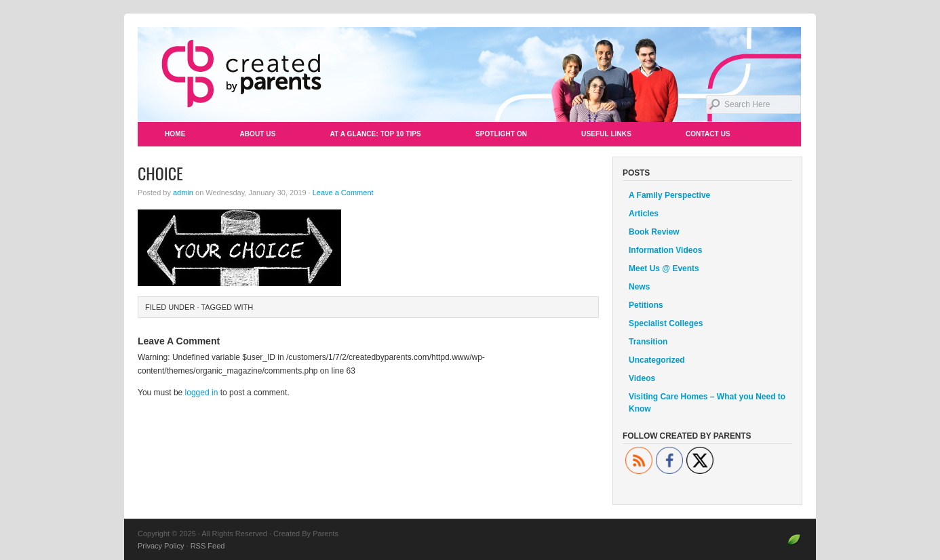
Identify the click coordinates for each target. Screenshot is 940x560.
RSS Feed (208, 546)
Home (175, 134)
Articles (644, 214)
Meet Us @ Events (664, 268)
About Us (257, 134)
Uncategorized (657, 360)
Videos (642, 378)
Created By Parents (470, 75)
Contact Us (708, 134)
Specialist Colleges (666, 323)
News (639, 287)
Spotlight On (501, 134)
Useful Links (606, 134)
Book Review (654, 232)
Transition (648, 342)
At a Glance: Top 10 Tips (375, 134)
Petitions (646, 305)
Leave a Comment (343, 193)
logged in (202, 393)
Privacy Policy (161, 546)
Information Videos (665, 250)
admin (183, 193)
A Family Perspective (669, 195)
